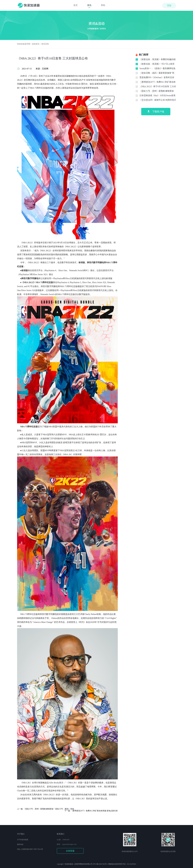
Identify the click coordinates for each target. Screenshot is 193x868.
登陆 (169, 6)
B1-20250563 (132, 864)
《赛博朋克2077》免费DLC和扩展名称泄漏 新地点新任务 (94, 811)
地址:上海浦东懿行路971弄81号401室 (30, 849)
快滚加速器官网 (24, 44)
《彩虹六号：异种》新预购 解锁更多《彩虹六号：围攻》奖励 (49, 809)
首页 (76, 5)
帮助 (103, 5)
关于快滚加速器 (23, 840)
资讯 (89, 5)
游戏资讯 (36, 44)
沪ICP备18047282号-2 (100, 864)
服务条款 (20, 844)
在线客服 (70, 851)
